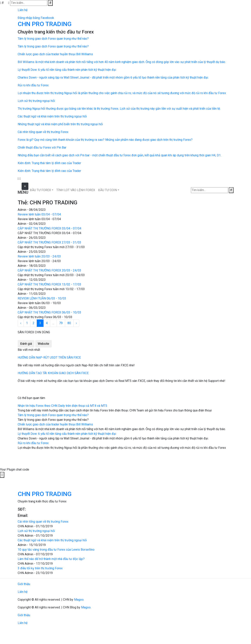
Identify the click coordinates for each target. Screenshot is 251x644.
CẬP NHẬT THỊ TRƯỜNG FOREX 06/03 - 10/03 (49, 312)
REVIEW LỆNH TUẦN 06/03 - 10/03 (42, 298)
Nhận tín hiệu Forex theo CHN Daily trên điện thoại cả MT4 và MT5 (62, 406)
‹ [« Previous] (21, 323)
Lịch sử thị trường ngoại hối (36, 531)
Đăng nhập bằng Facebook (36, 18)
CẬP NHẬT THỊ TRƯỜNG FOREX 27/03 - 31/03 (49, 242)
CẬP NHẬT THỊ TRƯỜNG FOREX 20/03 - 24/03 (49, 270)
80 (69, 323)
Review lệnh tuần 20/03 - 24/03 (39, 256)
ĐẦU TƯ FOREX (40, 190)
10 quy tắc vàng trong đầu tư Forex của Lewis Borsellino (56, 550)
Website (43, 344)
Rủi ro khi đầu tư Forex (33, 443)
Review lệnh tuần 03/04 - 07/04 (39, 214)
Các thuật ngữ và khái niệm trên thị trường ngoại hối (52, 540)
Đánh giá (26, 344)
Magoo (79, 600)
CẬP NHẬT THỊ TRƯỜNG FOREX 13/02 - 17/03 (49, 284)
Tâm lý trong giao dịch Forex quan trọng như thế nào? (53, 415)
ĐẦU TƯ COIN (108, 190)
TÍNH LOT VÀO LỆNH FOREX (76, 190)
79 (61, 323)
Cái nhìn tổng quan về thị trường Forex (43, 522)
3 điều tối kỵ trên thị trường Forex (40, 568)
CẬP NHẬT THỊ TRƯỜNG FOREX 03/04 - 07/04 (49, 228)
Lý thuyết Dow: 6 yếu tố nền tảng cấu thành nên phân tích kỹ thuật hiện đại (67, 434)
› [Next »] (76, 323)
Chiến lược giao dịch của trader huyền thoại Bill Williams (55, 424)
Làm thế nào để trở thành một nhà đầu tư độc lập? (51, 559)
